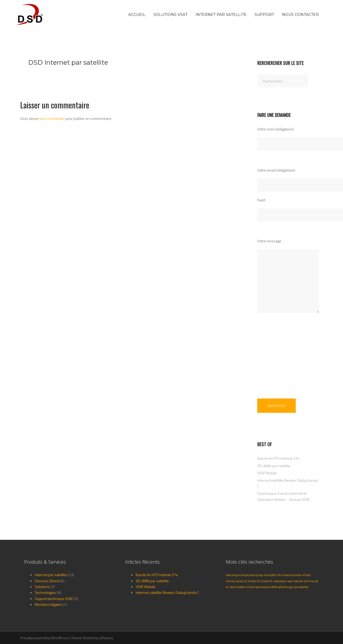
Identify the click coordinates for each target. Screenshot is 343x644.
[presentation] (279, 362)
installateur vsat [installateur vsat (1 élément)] (283, 581)
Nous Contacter (300, 15)
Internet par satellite (221, 15)
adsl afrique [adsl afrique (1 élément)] (233, 575)
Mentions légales (48, 604)
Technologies (45, 592)
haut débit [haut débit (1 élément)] (270, 575)
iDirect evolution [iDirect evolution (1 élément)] (292, 575)
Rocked (89, 638)
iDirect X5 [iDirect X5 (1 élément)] (266, 581)
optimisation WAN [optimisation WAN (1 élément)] (266, 587)
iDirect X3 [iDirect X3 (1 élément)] (254, 581)
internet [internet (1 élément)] (298, 581)
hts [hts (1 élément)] (279, 575)
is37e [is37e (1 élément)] (307, 581)
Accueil (137, 15)
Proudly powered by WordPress (44, 638)
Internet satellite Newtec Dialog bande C (167, 592)
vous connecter (52, 118)
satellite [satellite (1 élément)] (283, 587)
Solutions (42, 587)
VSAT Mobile (267, 473)
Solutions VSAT (170, 15)
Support (264, 15)
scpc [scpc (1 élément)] (291, 587)
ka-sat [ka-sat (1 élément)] (315, 581)
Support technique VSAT (54, 599)
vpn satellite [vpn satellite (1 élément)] (301, 587)
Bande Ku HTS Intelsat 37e (278, 458)
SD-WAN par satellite (274, 466)
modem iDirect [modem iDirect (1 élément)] (246, 587)
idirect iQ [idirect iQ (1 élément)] (241, 581)
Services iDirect (47, 581)
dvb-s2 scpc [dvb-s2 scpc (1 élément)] (257, 575)
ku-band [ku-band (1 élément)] (231, 587)
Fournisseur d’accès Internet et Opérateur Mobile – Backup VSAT (284, 496)
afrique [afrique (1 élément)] (245, 575)
